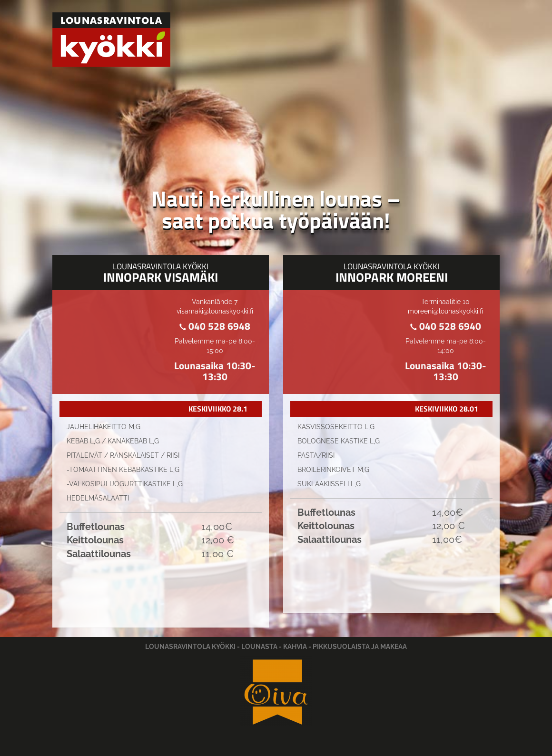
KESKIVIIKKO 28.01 (447, 409)
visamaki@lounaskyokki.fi (215, 311)
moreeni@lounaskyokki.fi (445, 311)
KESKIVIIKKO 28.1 (218, 409)
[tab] (161, 409)
